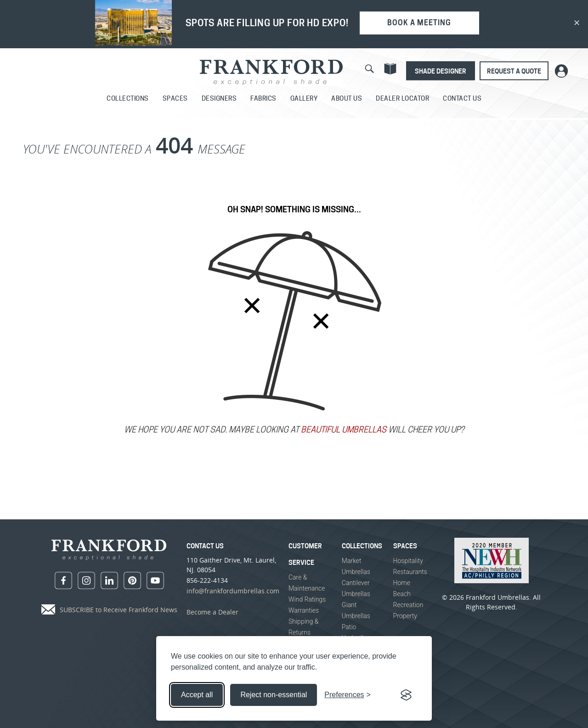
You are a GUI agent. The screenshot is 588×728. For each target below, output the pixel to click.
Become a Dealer (212, 612)
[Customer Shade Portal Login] (561, 71)
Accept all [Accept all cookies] (197, 695)
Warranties (304, 610)
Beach (402, 594)
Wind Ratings (307, 599)
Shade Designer (441, 71)
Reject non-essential (274, 695)
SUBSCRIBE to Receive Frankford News (119, 610)
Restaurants (410, 572)
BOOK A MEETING (419, 23)
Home (402, 583)
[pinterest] (132, 580)
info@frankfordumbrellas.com (233, 591)
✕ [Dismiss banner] (577, 23)
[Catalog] (390, 68)
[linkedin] (109, 580)
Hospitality (408, 561)
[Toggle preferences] (348, 695)
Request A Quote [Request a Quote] (514, 71)
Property (405, 616)
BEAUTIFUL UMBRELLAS (344, 430)
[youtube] (155, 580)
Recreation (408, 605)
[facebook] (63, 580)
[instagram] (86, 580)
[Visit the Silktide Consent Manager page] (406, 695)
